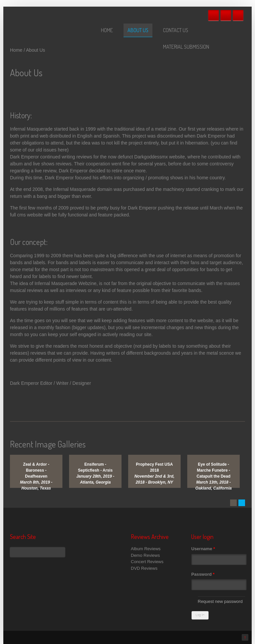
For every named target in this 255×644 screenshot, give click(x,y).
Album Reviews (146, 549)
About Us (138, 30)
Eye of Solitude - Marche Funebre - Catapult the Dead (213, 470)
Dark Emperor (24, 383)
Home (107, 30)
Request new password (220, 601)
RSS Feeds (238, 15)
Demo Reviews (145, 555)
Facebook (213, 15)
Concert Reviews (147, 562)
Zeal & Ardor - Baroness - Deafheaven (36, 470)
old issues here (51, 150)
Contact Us (176, 30)
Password (203, 574)
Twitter (226, 15)
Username (203, 549)
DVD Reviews (144, 568)
